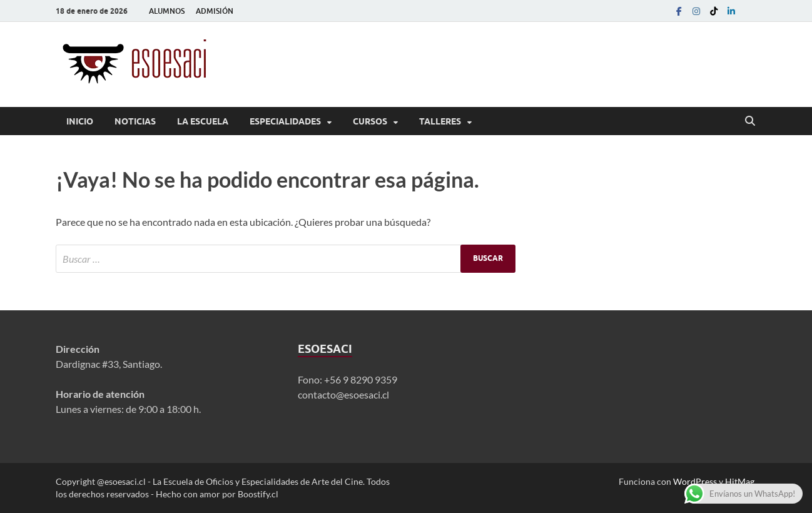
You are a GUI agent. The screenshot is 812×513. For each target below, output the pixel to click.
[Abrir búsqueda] (750, 121)
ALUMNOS (167, 11)
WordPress (695, 481)
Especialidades (285, 121)
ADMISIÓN (215, 11)
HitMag (740, 481)
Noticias (135, 121)
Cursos (370, 121)
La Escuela (203, 121)
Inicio (80, 121)
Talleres (440, 121)
